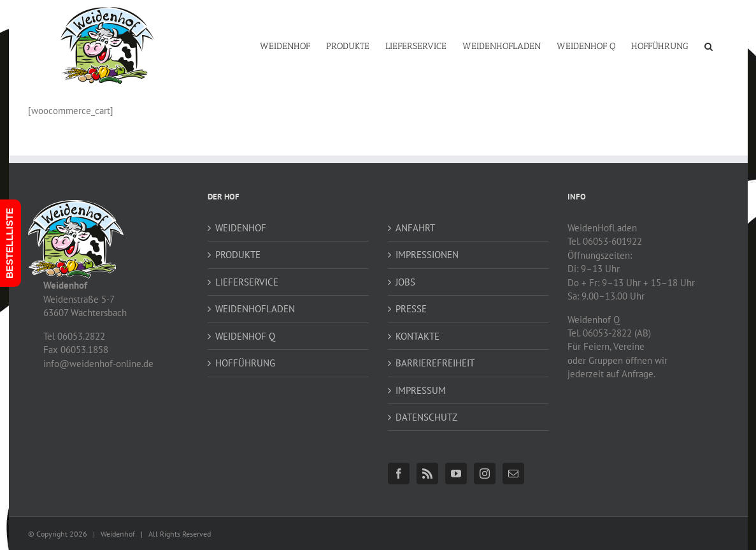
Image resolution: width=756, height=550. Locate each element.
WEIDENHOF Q (245, 336)
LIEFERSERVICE (247, 282)
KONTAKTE (417, 336)
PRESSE (411, 309)
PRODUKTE (238, 255)
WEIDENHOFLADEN (255, 309)
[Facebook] (399, 474)
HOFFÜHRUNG (245, 363)
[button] (709, 46)
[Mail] (513, 474)
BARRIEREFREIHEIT (435, 363)
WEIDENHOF (241, 228)
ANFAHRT (415, 228)
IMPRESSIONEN (427, 255)
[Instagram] (485, 474)
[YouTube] (456, 474)
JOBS (405, 282)
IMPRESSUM (421, 390)
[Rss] (427, 474)
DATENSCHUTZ (426, 417)
